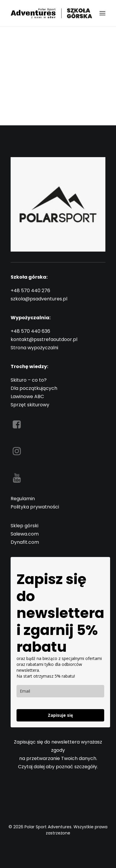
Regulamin (23, 499)
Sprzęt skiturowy (30, 405)
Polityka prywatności (35, 507)
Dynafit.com (25, 542)
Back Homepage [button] (58, 107)
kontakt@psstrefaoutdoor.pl (44, 339)
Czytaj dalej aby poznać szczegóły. (58, 767)
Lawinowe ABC (27, 396)
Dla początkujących (34, 388)
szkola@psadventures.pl (39, 299)
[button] (102, 13)
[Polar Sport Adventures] (52, 13)
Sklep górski (24, 526)
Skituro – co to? (29, 380)
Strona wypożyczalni (34, 348)
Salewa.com (25, 534)
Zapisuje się (60, 715)
